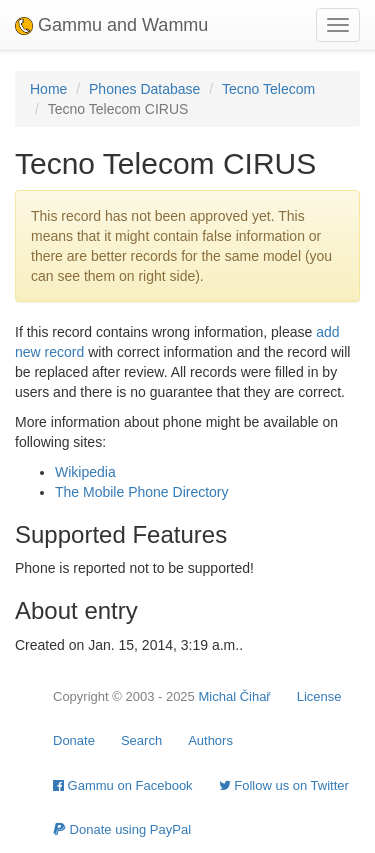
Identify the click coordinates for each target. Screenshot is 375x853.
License (319, 696)
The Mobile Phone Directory (142, 492)
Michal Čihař (234, 696)
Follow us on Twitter (284, 785)
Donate (74, 740)
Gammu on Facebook (123, 785)
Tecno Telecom (268, 89)
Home (48, 89)
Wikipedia (85, 472)
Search (141, 740)
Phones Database (144, 89)
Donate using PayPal (122, 829)
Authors (210, 740)
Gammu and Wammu (111, 25)
